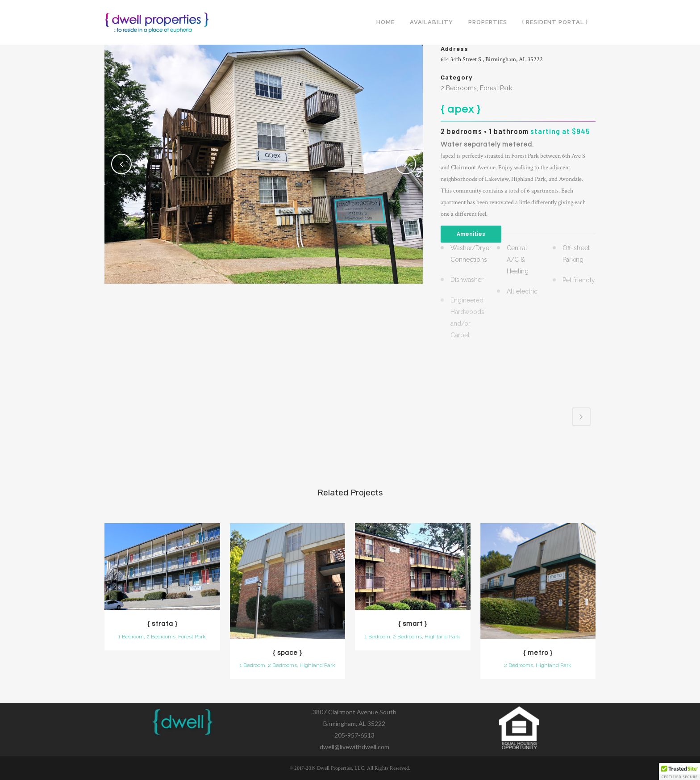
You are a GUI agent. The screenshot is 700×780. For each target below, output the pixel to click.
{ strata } (162, 624)
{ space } (287, 653)
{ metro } (538, 653)
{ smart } (412, 624)
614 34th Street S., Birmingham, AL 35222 (492, 59)
